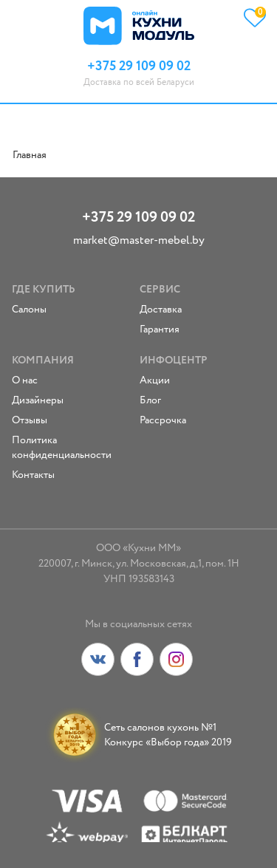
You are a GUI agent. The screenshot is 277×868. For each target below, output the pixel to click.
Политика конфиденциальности (62, 448)
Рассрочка (163, 420)
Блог (150, 400)
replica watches (149, 170)
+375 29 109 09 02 (138, 218)
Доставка (161, 310)
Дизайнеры (38, 400)
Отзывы (30, 420)
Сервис (160, 290)
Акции (155, 380)
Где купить (44, 290)
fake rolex (90, 170)
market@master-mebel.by (139, 240)
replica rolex (39, 170)
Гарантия (160, 329)
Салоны (29, 310)
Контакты (33, 475)
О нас (25, 380)
